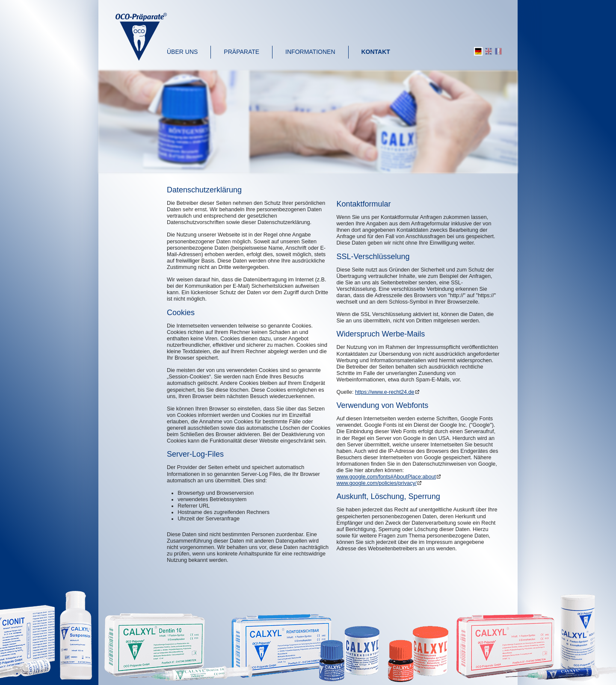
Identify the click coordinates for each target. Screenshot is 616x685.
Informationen (310, 52)
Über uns (182, 52)
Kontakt (376, 52)
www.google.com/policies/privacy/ (377, 483)
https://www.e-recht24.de (385, 392)
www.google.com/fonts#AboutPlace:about (386, 477)
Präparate (241, 52)
